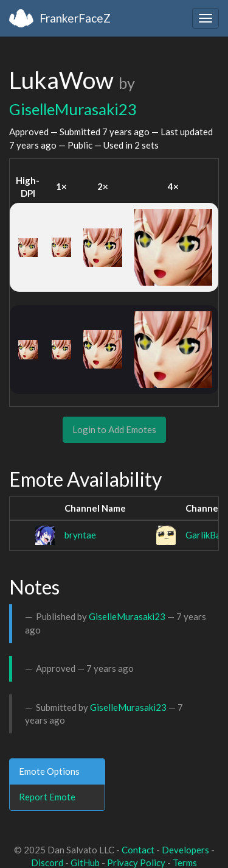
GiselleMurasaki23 (73, 109)
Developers (185, 850)
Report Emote (47, 797)
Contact (138, 850)
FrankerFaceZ (75, 18)
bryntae (80, 535)
